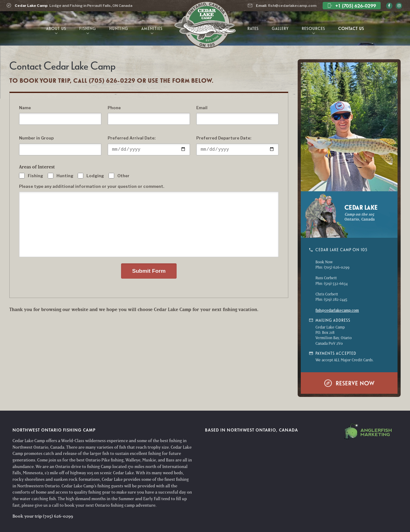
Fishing (88, 31)
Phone (114, 108)
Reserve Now (349, 383)
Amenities (152, 31)
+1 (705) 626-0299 (352, 6)
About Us (56, 31)
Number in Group (36, 138)
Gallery (280, 28)
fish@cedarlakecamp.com (282, 5)
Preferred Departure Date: (224, 138)
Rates (253, 28)
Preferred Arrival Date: (132, 138)
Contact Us (351, 28)
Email (202, 108)
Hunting (119, 28)
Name (25, 108)
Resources (313, 31)
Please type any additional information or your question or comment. (92, 186)
